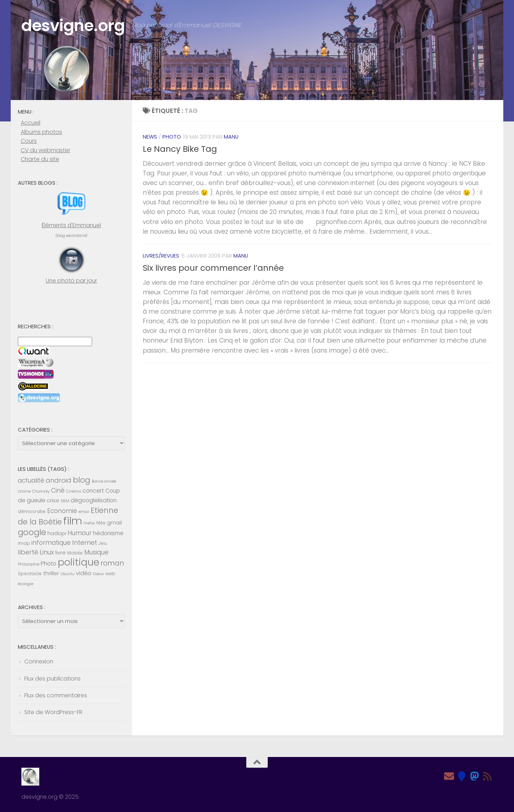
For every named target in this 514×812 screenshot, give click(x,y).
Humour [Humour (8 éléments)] (80, 533)
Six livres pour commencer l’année (213, 268)
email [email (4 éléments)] (84, 512)
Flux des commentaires (56, 695)
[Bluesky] (462, 776)
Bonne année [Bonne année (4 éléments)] (104, 481)
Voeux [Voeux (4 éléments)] (98, 574)
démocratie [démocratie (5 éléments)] (32, 511)
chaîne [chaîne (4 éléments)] (24, 491)
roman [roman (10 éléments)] (112, 563)
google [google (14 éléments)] (32, 532)
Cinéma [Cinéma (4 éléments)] (74, 491)
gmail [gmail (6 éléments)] (114, 523)
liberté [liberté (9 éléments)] (28, 552)
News (150, 137)
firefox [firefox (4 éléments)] (89, 523)
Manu (231, 137)
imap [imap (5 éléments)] (24, 543)
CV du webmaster (46, 150)
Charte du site (40, 159)
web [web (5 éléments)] (110, 574)
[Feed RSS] (488, 776)
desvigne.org (73, 26)
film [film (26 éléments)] (73, 521)
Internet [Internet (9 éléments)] (85, 542)
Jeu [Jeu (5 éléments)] (103, 543)
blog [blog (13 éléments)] (82, 480)
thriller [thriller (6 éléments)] (51, 573)
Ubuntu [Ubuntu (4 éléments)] (67, 574)
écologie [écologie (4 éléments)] (26, 584)
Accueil (31, 123)
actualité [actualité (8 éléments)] (31, 480)
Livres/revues (161, 256)
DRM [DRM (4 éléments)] (65, 501)
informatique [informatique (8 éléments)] (51, 543)
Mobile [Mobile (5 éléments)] (75, 553)
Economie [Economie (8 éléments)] (62, 511)
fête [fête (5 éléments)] (101, 523)
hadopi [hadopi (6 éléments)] (57, 533)
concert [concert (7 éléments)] (93, 491)
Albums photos (41, 132)
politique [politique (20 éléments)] (79, 562)
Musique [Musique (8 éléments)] (96, 552)
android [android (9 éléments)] (59, 480)
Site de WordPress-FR (53, 712)
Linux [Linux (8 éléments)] (47, 552)
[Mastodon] (475, 776)
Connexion (39, 661)
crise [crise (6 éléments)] (53, 500)
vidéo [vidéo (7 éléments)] (84, 573)
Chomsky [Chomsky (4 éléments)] (41, 491)
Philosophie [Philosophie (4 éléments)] (29, 564)
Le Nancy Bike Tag (180, 149)
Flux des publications (52, 679)
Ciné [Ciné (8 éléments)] (58, 490)
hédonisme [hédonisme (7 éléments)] (108, 533)
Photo (172, 137)
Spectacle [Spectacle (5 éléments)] (30, 574)
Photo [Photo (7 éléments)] (49, 564)
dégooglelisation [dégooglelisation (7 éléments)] (94, 500)
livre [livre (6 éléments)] (61, 553)
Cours (29, 141)
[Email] (449, 776)
